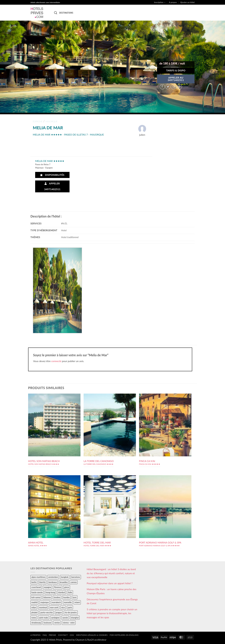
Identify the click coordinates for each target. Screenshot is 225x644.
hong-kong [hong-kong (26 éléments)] (50, 592)
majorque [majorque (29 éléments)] (45, 602)
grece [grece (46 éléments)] (67, 587)
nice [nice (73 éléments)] (63, 607)
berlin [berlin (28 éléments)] (34, 582)
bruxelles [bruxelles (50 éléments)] (64, 582)
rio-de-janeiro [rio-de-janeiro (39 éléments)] (71, 612)
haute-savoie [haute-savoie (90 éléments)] (37, 592)
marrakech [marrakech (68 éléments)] (56, 602)
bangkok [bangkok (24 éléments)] (65, 577)
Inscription (160, 2)
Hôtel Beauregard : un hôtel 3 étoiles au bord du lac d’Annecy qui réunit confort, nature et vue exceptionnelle (111, 573)
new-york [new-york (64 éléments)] (54, 607)
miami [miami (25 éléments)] (77, 602)
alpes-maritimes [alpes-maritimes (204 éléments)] (38, 577)
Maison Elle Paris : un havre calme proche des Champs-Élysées (112, 591)
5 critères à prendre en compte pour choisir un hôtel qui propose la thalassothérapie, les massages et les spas (112, 613)
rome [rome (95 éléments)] (34, 618)
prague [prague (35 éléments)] (59, 612)
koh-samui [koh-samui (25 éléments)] (36, 597)
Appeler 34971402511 (52, 186)
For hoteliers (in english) (124, 635)
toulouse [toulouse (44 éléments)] (47, 623)
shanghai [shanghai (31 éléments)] (75, 618)
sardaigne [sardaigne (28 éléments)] (55, 618)
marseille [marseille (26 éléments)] (68, 602)
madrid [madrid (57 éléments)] (34, 602)
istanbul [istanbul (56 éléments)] (61, 592)
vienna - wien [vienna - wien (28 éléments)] (69, 623)
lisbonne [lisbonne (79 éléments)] (47, 597)
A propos (173, 2)
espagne (38, 121)
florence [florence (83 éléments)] (58, 587)
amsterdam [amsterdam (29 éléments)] (53, 577)
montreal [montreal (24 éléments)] (43, 607)
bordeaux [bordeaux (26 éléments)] (53, 582)
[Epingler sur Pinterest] (179, 87)
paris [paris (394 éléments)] (70, 607)
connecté (56, 361)
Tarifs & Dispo (176, 70)
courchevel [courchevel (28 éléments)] (36, 587)
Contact (63, 635)
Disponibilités (52, 175)
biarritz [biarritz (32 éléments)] (42, 582)
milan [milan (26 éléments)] (34, 607)
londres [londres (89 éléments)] (57, 597)
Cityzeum (80, 640)
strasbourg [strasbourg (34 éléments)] (36, 623)
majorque (52, 121)
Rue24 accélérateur (97, 640)
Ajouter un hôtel (187, 2)
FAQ (45, 635)
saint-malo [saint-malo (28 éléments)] (44, 618)
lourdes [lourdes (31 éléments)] (66, 597)
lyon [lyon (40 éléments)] (75, 597)
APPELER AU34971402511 (176, 79)
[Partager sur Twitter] (168, 87)
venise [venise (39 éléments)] (57, 623)
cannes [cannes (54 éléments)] (74, 582)
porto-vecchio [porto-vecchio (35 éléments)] (47, 612)
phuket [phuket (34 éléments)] (34, 612)
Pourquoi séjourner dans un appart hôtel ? (110, 583)
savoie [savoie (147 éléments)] (65, 618)
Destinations (66, 13)
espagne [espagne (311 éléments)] (47, 587)
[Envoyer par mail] (174, 87)
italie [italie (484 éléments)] (70, 592)
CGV (72, 635)
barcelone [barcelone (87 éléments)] (76, 577)
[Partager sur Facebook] (162, 87)
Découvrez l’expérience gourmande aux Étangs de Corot (112, 601)
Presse (52, 635)
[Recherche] (56, 13)
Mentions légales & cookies (92, 635)
